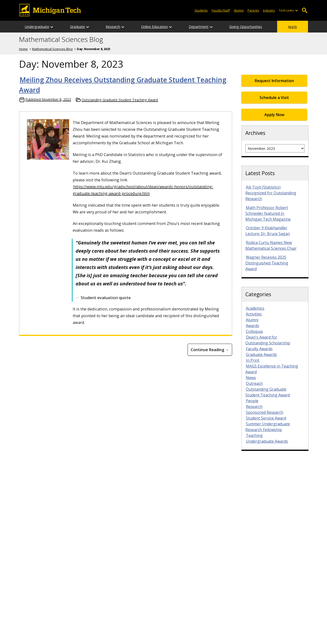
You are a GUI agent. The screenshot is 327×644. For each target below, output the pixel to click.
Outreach (254, 383)
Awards (252, 326)
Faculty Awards (259, 349)
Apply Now (274, 115)
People (252, 401)
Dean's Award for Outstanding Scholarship (268, 340)
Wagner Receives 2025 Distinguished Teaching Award (267, 263)
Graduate (78, 27)
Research (113, 27)
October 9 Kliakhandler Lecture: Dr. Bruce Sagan (268, 231)
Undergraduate (37, 27)
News (251, 378)
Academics (255, 308)
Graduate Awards (261, 355)
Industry (269, 10)
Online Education (154, 27)
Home (23, 49)
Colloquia (254, 331)
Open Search (304, 10)
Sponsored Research (265, 412)
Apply (292, 27)
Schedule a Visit (274, 98)
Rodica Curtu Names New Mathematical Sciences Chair (271, 245)
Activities (254, 314)
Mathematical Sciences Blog (61, 39)
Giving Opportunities (246, 27)
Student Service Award (266, 418)
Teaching (254, 435)
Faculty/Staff (221, 10)
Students (201, 10)
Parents (253, 10)
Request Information (274, 81)
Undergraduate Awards (267, 441)
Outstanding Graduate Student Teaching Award (120, 100)
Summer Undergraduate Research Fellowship (268, 427)
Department (199, 27)
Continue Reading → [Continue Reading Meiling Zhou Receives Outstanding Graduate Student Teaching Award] (210, 350)
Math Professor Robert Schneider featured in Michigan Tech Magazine (268, 213)
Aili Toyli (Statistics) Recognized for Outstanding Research (271, 193)
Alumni (239, 10)
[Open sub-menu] (296, 10)
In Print (253, 360)
